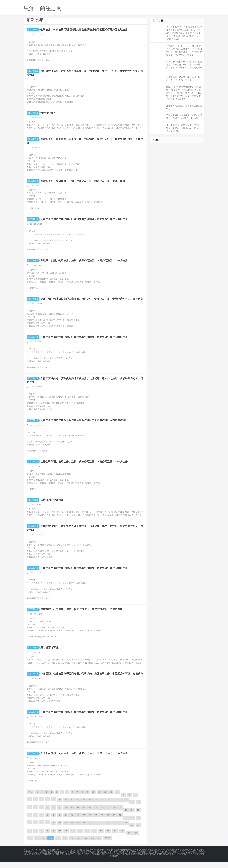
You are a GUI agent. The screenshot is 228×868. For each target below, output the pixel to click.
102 (80, 838)
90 (120, 830)
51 (114, 815)
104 (94, 838)
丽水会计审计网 (81, 859)
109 (129, 840)
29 (96, 807)
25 (72, 807)
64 (78, 822)
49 (102, 815)
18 (30, 806)
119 (86, 845)
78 (48, 830)
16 (129, 802)
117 (72, 845)
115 (58, 845)
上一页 (39, 799)
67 (96, 822)
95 (36, 838)
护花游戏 (97, 857)
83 (78, 830)
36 (138, 810)
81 (66, 830)
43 (66, 815)
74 (138, 825)
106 (108, 838)
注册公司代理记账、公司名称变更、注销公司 (184, 107)
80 (60, 830)
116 (65, 845)
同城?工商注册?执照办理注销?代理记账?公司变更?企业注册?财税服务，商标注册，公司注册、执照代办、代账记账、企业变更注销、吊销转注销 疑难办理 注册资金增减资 (184, 93)
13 (111, 799)
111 (30, 845)
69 (108, 822)
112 (37, 845)
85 (90, 830)
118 (79, 845)
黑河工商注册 (33, 29)
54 (132, 817)
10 (93, 799)
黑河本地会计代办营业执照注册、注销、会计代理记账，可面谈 (183, 79)
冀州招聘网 (114, 863)
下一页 (108, 845)
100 (66, 838)
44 (72, 815)
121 (99, 845)
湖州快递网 (132, 857)
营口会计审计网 (67, 859)
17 (135, 802)
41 (54, 815)
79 (54, 830)
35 (132, 810)
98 (54, 838)
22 (54, 806)
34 (126, 807)
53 (126, 817)
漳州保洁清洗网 (41, 859)
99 (60, 838)
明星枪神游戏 (32, 861)
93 (138, 833)
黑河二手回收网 (169, 861)
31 (108, 807)
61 (60, 822)
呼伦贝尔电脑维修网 (171, 857)
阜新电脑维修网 (143, 857)
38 (36, 814)
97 (48, 838)
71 (120, 822)
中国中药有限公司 (115, 861)
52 (120, 815)
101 (73, 838)
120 (92, 845)
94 (30, 838)
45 (78, 815)
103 (87, 838)
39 (42, 814)
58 (42, 822)
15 (123, 802)
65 (84, 822)
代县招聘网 (180, 861)
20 (42, 806)
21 (48, 806)
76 (36, 830)
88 (108, 830)
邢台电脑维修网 (186, 857)
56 (30, 822)
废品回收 (90, 857)
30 (102, 807)
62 (66, 822)
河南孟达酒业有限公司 (190, 859)
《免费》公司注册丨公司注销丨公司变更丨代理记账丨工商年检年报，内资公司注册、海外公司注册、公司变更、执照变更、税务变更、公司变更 (184, 50)
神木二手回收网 (129, 861)
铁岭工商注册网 (155, 859)
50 (108, 815)
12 (105, 799)
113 (44, 845)
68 (102, 822)
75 (30, 830)
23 (60, 807)
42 (60, 815)
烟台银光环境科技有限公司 (73, 861)
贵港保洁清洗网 (120, 859)
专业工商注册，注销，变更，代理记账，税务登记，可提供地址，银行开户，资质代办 (183, 128)
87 (102, 830)
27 (84, 807)
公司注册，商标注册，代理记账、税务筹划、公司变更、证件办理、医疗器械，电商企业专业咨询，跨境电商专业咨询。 (184, 66)
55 (138, 817)
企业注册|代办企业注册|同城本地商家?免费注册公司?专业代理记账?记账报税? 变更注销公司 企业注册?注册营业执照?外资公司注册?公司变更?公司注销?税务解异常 (184, 33)
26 (78, 807)
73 (132, 825)
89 (114, 830)
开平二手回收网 (156, 861)
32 (114, 807)
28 (90, 807)
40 (48, 815)
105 (101, 838)
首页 (30, 799)
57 (36, 822)
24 (66, 807)
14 (117, 799)
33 (120, 807)
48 (96, 815)
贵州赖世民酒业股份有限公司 (50, 861)
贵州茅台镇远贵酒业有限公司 (96, 861)
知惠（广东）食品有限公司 (138, 859)
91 (126, 830)
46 (84, 815)
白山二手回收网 (107, 859)
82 (72, 830)
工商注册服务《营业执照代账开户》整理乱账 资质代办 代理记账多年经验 (184, 117)
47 (90, 815)
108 (122, 838)
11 (99, 799)
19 (36, 806)
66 (90, 822)
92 (132, 833)
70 (114, 822)
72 (126, 825)
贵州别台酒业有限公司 (171, 859)
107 (115, 838)
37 (30, 814)
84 (84, 830)
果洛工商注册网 (94, 859)
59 (48, 822)
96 (42, 838)
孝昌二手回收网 (143, 861)
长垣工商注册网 (120, 857)
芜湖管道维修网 (54, 859)
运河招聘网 (190, 861)
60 (54, 822)
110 (136, 840)
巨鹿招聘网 (199, 861)
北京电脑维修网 (156, 857)
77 (42, 830)
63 (72, 822)
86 (96, 830)
